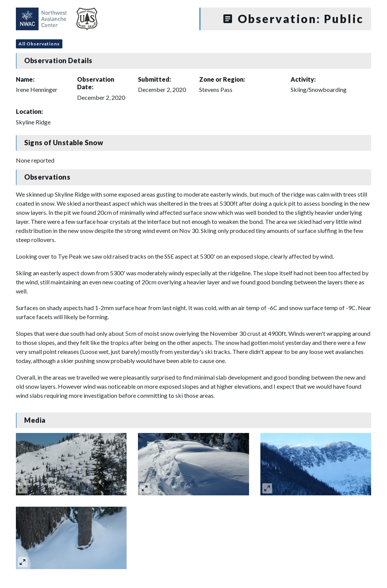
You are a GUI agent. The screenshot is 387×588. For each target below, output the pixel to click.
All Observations (39, 44)
